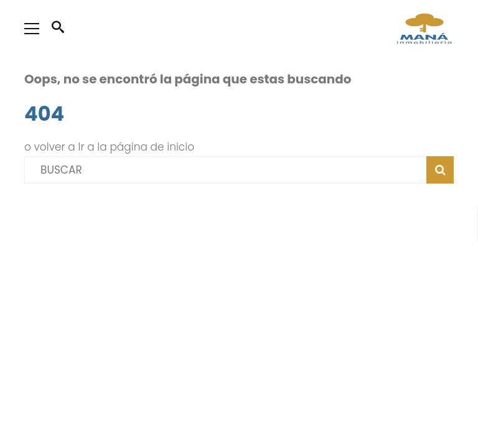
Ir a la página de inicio (137, 147)
